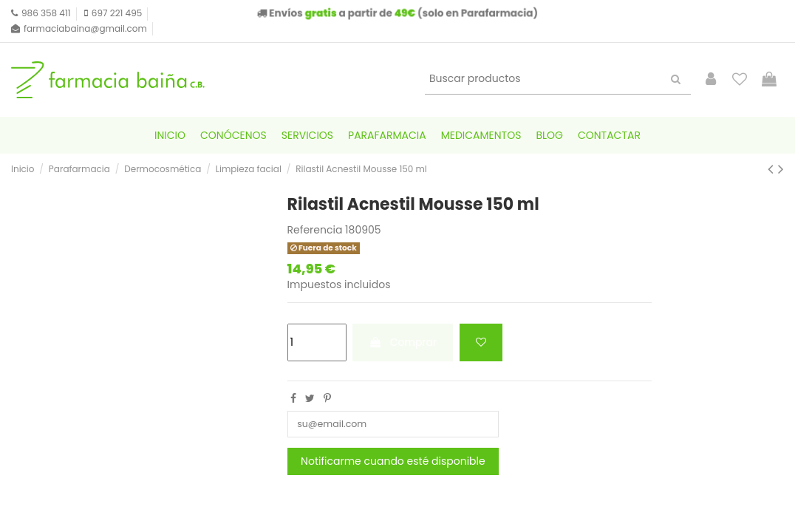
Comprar (403, 342)
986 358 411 (46, 13)
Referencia (315, 230)
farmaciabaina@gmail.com (85, 28)
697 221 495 (117, 13)
